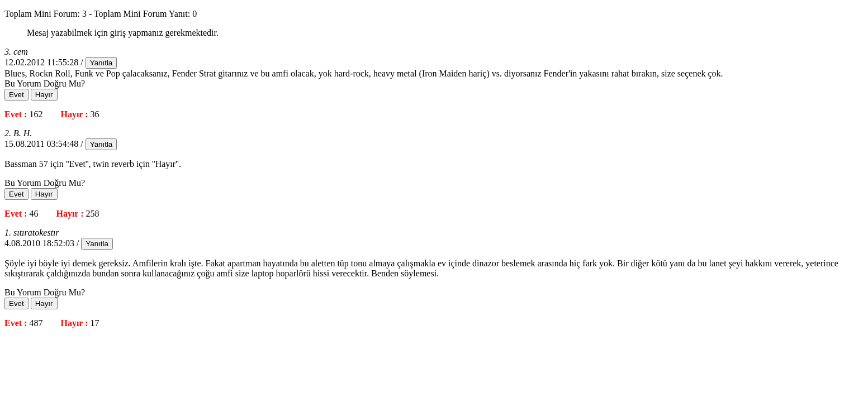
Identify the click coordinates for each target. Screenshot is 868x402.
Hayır (44, 95)
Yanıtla (101, 63)
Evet (16, 95)
